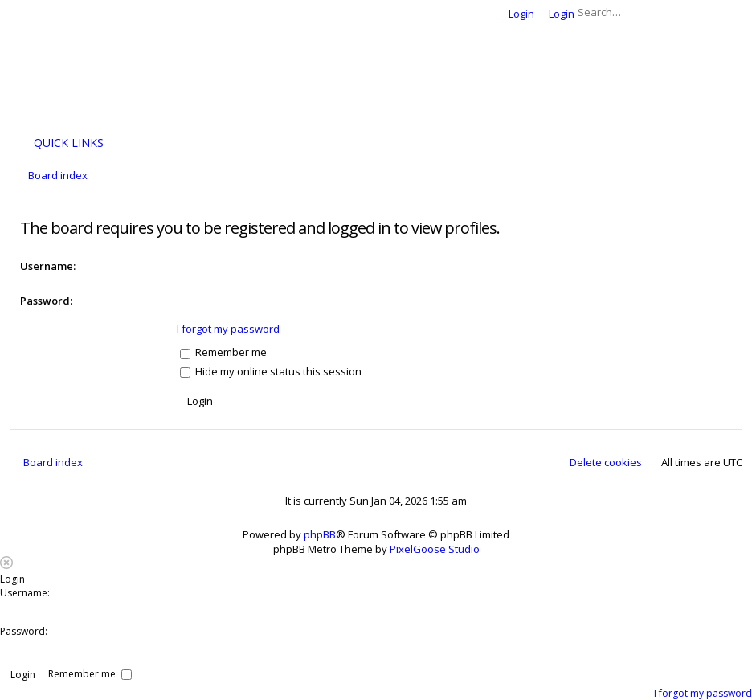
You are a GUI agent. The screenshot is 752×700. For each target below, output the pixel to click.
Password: (46, 301)
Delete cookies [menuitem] (606, 462)
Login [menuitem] (521, 14)
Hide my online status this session (271, 371)
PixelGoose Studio (435, 549)
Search (707, 12)
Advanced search (730, 12)
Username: (48, 266)
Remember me (223, 352)
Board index (53, 462)
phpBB (320, 534)
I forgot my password (228, 329)
